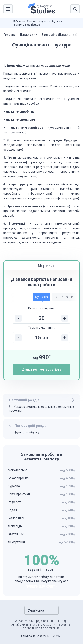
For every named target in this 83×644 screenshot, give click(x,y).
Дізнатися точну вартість (41, 370)
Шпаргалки (29, 35)
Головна (10, 35)
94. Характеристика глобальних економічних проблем (41, 409)
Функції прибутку (27, 432)
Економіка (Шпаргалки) (60, 35)
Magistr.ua (33, 25)
